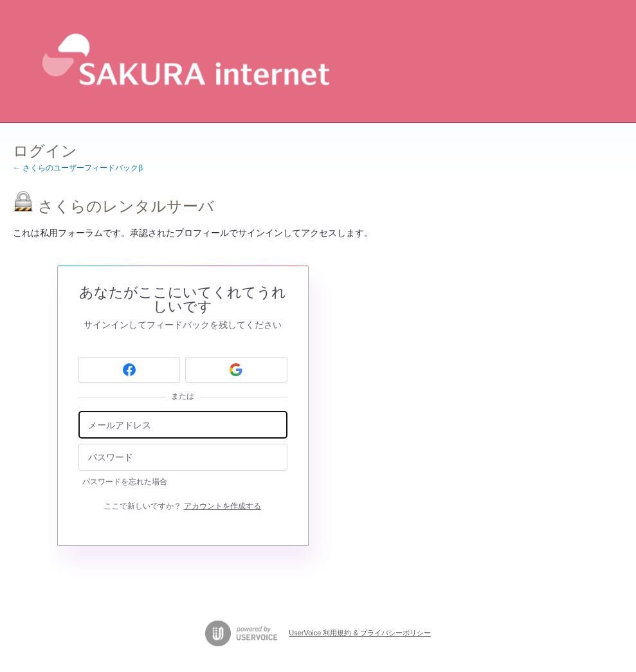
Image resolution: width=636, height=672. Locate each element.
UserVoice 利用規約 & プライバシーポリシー (360, 633)
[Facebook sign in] (130, 370)
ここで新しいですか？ (182, 506)
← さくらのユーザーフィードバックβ (78, 168)
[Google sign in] (236, 370)
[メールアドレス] (183, 425)
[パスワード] (183, 458)
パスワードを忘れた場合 (125, 482)
